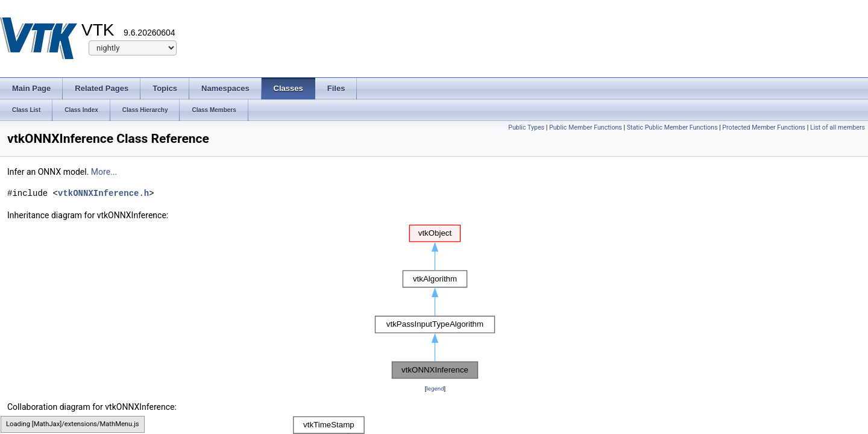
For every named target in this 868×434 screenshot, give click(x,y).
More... (104, 172)
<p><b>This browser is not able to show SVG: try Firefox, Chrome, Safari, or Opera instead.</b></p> (435, 302)
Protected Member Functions (764, 127)
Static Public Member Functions (672, 127)
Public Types (526, 127)
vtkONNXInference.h (103, 193)
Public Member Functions (586, 127)
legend (435, 388)
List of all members (838, 127)
